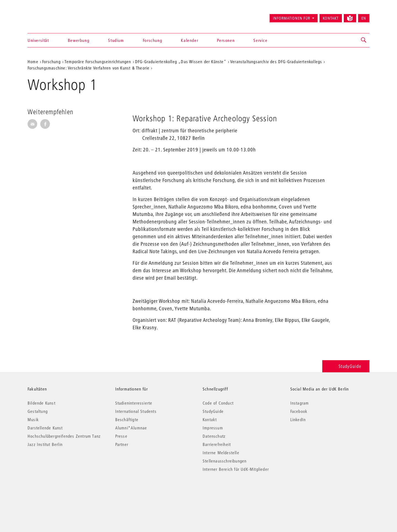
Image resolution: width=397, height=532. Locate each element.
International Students (136, 411)
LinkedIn (298, 419)
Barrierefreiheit (217, 444)
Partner (122, 444)
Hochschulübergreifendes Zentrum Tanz (64, 436)
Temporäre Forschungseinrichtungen (98, 62)
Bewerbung (79, 40)
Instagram (300, 403)
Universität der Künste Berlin (49, 16)
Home (33, 62)
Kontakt (331, 18)
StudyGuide (346, 366)
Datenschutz (214, 436)
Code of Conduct (218, 403)
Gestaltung (38, 411)
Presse (121, 436)
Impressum (213, 428)
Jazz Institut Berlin (45, 444)
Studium (116, 40)
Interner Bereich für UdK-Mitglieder (236, 469)
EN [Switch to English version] (364, 18)
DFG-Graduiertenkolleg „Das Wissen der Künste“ (181, 62)
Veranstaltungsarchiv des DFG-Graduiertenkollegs (276, 62)
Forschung (152, 40)
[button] (364, 40)
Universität (38, 40)
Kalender (190, 40)
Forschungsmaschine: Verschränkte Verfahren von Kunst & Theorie (88, 68)
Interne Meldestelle (221, 453)
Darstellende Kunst (45, 428)
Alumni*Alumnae (131, 428)
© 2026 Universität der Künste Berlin (56, 492)
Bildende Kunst (41, 403)
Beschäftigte (127, 419)
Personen (226, 40)
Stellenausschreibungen (225, 461)
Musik (33, 419)
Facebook (299, 411)
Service (260, 40)
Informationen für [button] (292, 18)
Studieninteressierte (134, 403)
